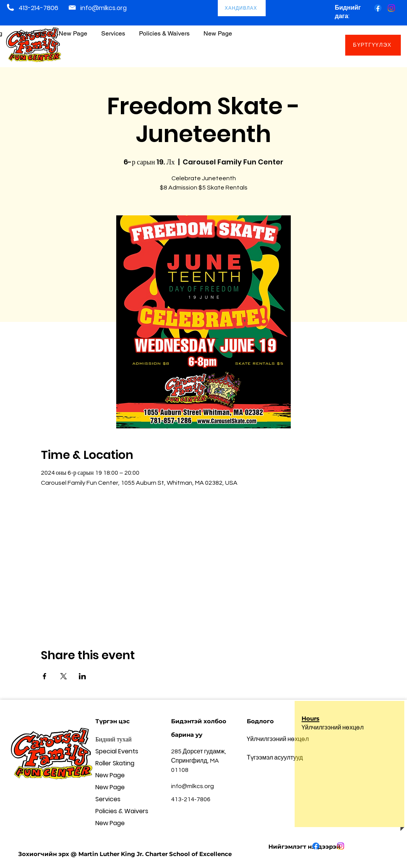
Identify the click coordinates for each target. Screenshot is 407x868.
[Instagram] (391, 8)
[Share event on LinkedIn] (82, 676)
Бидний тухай (114, 739)
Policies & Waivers (122, 811)
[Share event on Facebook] (45, 676)
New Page (110, 775)
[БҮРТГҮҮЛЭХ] (373, 45)
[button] (164, 30)
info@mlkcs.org (103, 8)
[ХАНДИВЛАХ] (242, 8)
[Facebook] (378, 8)
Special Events (117, 751)
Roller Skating (115, 763)
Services (108, 799)
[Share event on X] (64, 676)
